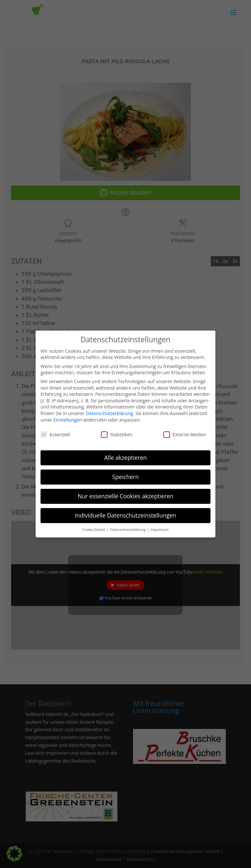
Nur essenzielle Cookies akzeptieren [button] (126, 493)
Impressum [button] (160, 527)
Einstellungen (68, 417)
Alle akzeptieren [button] (125, 455)
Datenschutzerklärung (109, 411)
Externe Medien (185, 432)
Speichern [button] (125, 474)
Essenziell (55, 432)
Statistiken (117, 432)
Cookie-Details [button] (94, 527)
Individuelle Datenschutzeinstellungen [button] (125, 513)
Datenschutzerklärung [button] (128, 527)
